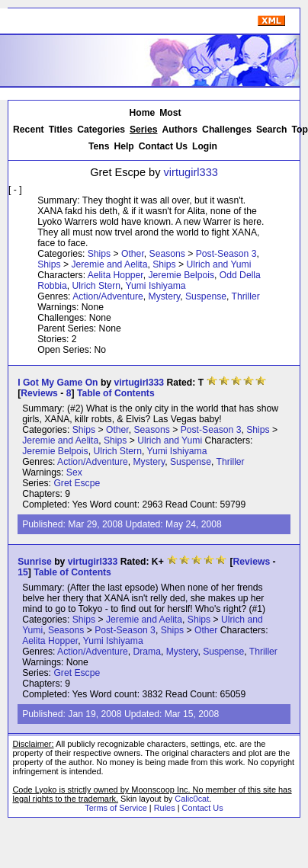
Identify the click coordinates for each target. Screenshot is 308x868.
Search (272, 130)
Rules (165, 808)
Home (142, 113)
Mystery (165, 296)
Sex (74, 472)
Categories (101, 130)
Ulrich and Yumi (219, 264)
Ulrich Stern (96, 286)
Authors (180, 130)
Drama (146, 652)
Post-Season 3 (226, 254)
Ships (99, 254)
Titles (61, 130)
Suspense (206, 296)
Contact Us (163, 146)
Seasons (167, 254)
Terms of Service (115, 808)
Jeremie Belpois (181, 275)
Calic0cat (192, 799)
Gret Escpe (77, 483)
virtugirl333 (191, 172)
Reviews (39, 393)
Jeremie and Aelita (109, 264)
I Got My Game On (58, 383)
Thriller (246, 296)
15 (23, 572)
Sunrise (35, 562)
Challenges (227, 130)
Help (124, 146)
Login (205, 146)
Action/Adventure (108, 296)
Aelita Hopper (115, 275)
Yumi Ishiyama (156, 286)
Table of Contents (116, 393)
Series (144, 130)
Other (133, 254)
